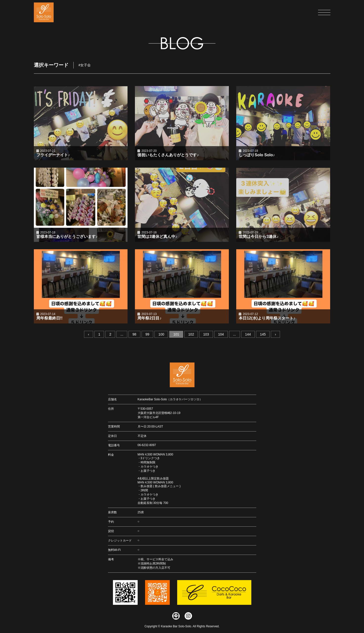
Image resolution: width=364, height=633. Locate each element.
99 (148, 334)
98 (134, 334)
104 (221, 334)
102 (191, 334)
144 (248, 334)
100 (161, 334)
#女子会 (85, 65)
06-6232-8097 (147, 445)
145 (263, 334)
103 (206, 334)
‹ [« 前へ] (89, 334)
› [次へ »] (275, 334)
